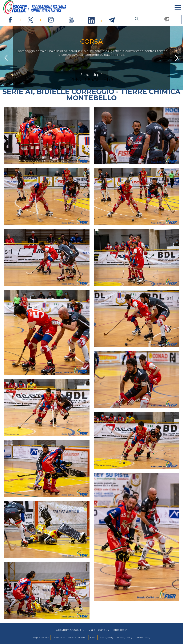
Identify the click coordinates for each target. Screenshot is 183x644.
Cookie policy (143, 637)
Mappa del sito (41, 637)
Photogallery (106, 637)
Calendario (59, 637)
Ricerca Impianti (77, 637)
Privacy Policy (125, 637)
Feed (93, 637)
